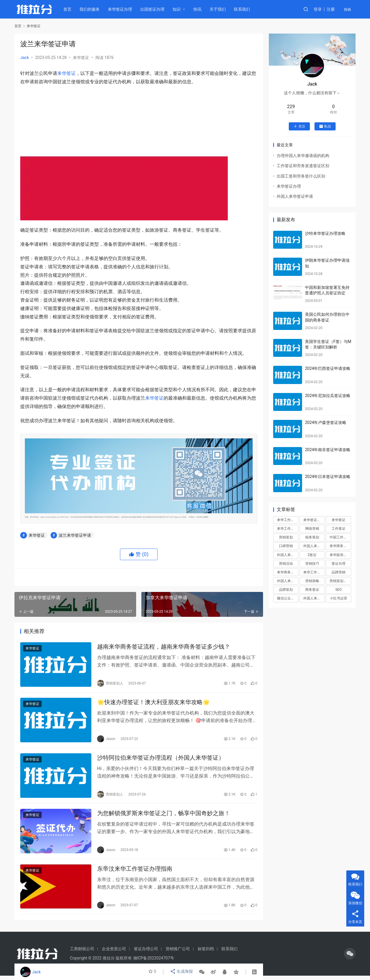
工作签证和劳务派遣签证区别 (303, 166)
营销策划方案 (340, 581)
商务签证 (312, 590)
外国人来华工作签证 (288, 581)
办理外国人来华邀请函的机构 (303, 156)
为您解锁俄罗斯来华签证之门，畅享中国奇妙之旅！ (164, 816)
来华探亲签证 (340, 555)
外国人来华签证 (314, 546)
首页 (70, 9)
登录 (318, 9)
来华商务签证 (340, 546)
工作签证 (338, 529)
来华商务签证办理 (288, 572)
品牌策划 (286, 590)
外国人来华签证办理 (288, 555)
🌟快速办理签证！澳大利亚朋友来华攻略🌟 (153, 704)
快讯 (200, 9)
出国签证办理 (155, 9)
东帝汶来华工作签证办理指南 (135, 872)
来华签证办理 (122, 9)
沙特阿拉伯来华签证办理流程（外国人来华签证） (161, 760)
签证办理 (338, 564)
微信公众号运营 (288, 598)
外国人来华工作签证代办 (314, 598)
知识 (179, 9)
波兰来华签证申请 (75, 535)
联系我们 (244, 9)
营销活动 (286, 564)
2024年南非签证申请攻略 (328, 450)
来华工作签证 (287, 520)
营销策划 (286, 537)
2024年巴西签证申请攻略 (328, 368)
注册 (331, 9)
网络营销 (312, 529)
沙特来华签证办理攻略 (325, 233)
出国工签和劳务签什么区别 (301, 176)
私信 (325, 126)
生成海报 (182, 972)
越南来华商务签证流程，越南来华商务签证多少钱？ (164, 647)
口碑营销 (286, 546)
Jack (25, 58)
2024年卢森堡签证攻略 (326, 422)
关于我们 (220, 9)
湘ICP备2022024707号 (153, 962)
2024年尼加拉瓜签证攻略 (328, 396)
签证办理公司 (146, 953)
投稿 (347, 10)
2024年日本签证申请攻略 (328, 477)
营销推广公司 (178, 953)
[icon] (350, 958)
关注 (299, 126)
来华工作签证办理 (288, 529)
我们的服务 (92, 9)
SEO (338, 590)
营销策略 (312, 581)
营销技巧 (312, 564)
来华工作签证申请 (314, 572)
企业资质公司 (114, 953)
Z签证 (312, 555)
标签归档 (206, 953)
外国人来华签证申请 (295, 196)
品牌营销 (338, 572)
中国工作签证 (340, 537)
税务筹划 (312, 537)
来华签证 (81, 58)
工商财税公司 (82, 953)
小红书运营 (338, 598)
